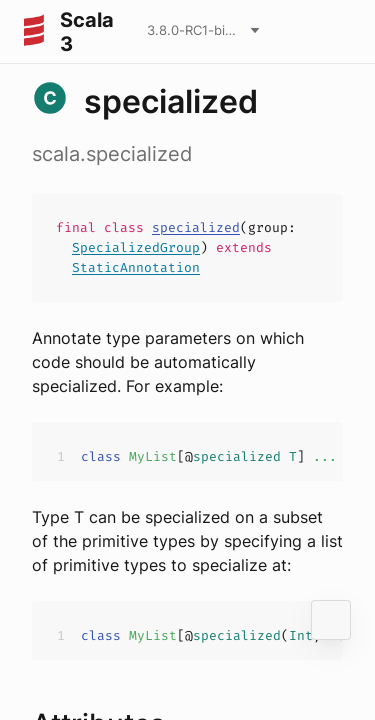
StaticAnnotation (136, 267)
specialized (196, 227)
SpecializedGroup (136, 247)
